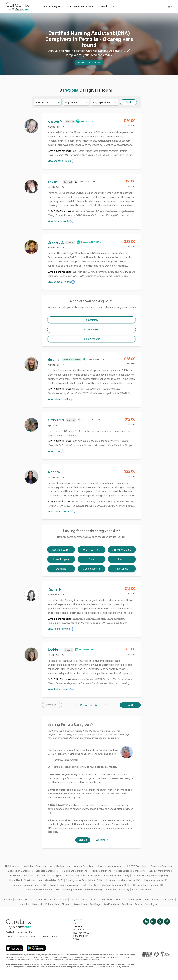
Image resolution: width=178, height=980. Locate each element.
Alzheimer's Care (122, 550)
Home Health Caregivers (74, 871)
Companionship (91, 569)
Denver (74, 900)
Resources (79, 930)
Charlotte (41, 900)
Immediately (91, 320)
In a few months (92, 339)
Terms (76, 939)
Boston (29, 900)
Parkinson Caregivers (22, 876)
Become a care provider (81, 6)
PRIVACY (45, 937)
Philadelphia (52, 904)
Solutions (107, 6)
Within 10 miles (92, 550)
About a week (92, 329)
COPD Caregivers (138, 866)
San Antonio (80, 904)
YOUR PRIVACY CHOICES (27, 937)
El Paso (95, 900)
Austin (18, 900)
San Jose (127, 904)
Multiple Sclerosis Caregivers (129, 871)
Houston (121, 900)
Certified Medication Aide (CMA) (43, 890)
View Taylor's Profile (60, 221)
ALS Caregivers (13, 866)
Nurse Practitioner (142, 890)
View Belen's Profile (60, 399)
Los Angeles (167, 900)
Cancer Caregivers (84, 866)
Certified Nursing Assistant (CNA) (150, 876)
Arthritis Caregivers (61, 866)
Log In (169, 6)
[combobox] (36, 102)
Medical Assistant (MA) (51, 880)
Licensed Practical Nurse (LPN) (29, 885)
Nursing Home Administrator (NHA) (85, 880)
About (76, 924)
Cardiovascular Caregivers (112, 866)
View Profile (56, 451)
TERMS (54, 937)
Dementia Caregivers (162, 866)
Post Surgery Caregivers (50, 876)
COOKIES (10, 937)
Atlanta (8, 900)
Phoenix (66, 904)
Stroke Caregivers (76, 876)
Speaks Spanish (61, 550)
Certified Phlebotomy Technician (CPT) (110, 885)
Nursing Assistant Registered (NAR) (83, 890)
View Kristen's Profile (61, 161)
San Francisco (111, 904)
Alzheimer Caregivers (36, 866)
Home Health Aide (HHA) (23, 880)
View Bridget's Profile (61, 282)
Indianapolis (135, 900)
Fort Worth (108, 900)
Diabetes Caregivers (47, 871)
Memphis (25, 904)
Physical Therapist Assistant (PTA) (67, 885)
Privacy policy (80, 936)
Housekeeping (61, 559)
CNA (91, 559)
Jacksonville (151, 900)
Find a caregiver (52, 6)
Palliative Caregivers (159, 871)
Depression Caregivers (20, 871)
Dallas (64, 900)
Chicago (53, 900)
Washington (152, 904)
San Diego (95, 904)
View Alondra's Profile (61, 512)
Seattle (139, 904)
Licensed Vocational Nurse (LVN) (124, 880)
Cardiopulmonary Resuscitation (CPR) (109, 876)
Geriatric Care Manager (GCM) (149, 885)
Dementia (61, 569)
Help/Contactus (81, 933)
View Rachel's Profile (61, 629)
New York (37, 904)
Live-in (122, 559)
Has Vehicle (122, 569)
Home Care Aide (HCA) (117, 890)
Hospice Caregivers (100, 871)
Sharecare (79, 927)
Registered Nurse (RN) (156, 880)
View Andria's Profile (61, 689)
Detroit (85, 900)
